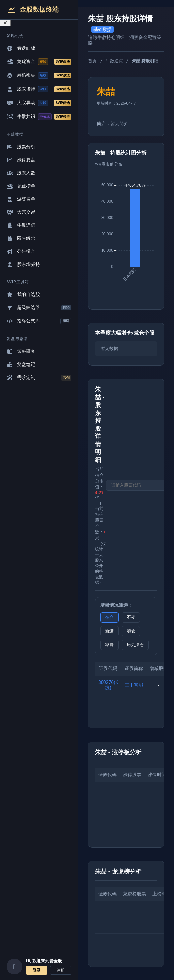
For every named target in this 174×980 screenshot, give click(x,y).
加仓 (131, 631)
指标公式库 (39, 321)
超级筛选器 (39, 308)
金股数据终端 (33, 10)
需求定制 (39, 378)
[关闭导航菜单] (5, 23)
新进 (109, 631)
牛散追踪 (21, 225)
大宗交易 (21, 212)
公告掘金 (21, 251)
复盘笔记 (21, 364)
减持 (109, 645)
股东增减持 (23, 264)
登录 (37, 970)
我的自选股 (23, 294)
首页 (92, 61)
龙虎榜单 (21, 186)
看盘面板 (21, 48)
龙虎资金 (39, 62)
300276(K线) (108, 685)
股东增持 (39, 89)
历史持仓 (135, 645)
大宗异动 (39, 103)
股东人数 (21, 173)
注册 (61, 970)
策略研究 (21, 351)
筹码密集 (39, 75)
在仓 (109, 617)
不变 (131, 617)
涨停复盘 (21, 160)
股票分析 (21, 147)
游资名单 (21, 199)
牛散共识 (39, 117)
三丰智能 (134, 685)
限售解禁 (21, 238)
